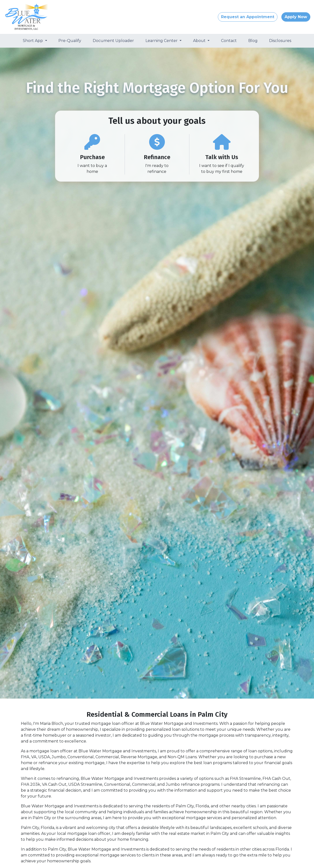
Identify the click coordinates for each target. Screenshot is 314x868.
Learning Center (162, 41)
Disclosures (280, 41)
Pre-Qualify (70, 41)
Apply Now (296, 17)
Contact (229, 41)
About (200, 41)
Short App (33, 41)
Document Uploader (113, 41)
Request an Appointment (248, 17)
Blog (253, 41)
